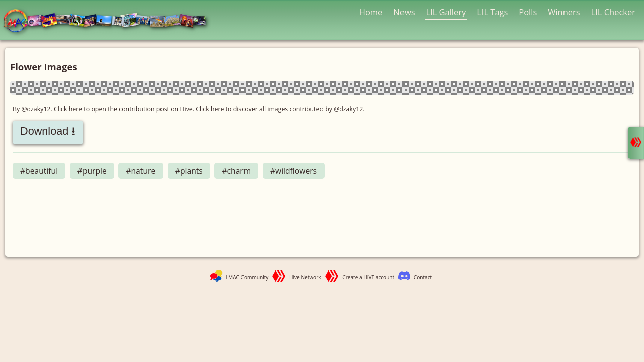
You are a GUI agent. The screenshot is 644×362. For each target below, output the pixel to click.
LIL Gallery (446, 12)
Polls (528, 12)
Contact (423, 277)
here (76, 109)
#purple (92, 171)
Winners (564, 12)
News (404, 12)
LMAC (109, 21)
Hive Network (305, 277)
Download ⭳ (48, 131)
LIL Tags (492, 12)
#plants (189, 171)
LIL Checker (613, 12)
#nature (141, 171)
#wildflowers (294, 171)
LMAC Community (247, 277)
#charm (236, 171)
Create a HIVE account (368, 277)
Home (371, 12)
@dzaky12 (36, 109)
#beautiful (39, 171)
